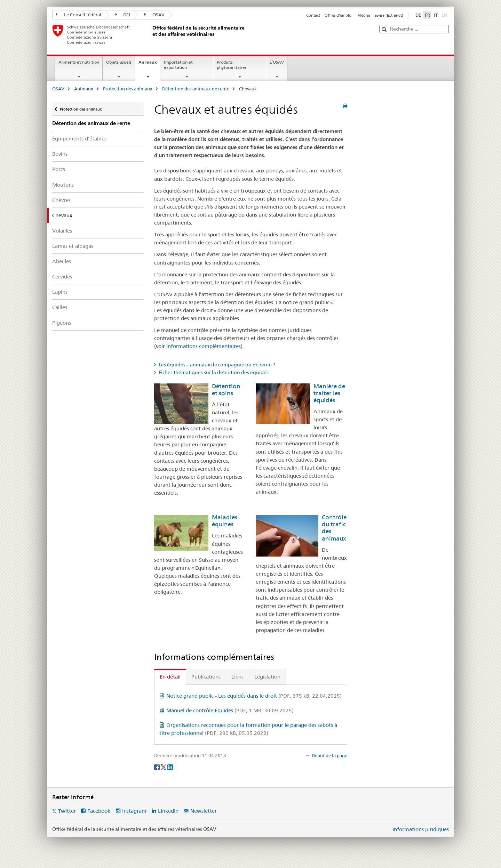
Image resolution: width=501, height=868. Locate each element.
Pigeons (62, 323)
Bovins (60, 154)
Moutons (63, 185)
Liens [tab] (237, 677)
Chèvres (61, 200)
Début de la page (329, 755)
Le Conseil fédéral (79, 15)
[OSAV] (151, 34)
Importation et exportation (178, 65)
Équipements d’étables (79, 139)
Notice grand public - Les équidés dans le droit (254, 696)
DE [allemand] (418, 15)
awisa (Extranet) (389, 15)
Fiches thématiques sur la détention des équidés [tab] (213, 372)
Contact (313, 15)
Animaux (149, 64)
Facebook (99, 811)
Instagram (134, 811)
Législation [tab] (267, 677)
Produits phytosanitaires (232, 65)
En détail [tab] (170, 677)
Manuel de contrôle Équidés (230, 710)
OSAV (154, 15)
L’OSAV (277, 62)
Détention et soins (226, 390)
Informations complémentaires (204, 346)
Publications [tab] (206, 677)
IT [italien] (436, 15)
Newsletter (204, 811)
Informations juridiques (421, 829)
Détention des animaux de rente (196, 89)
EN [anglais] (445, 15)
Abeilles (62, 261)
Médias (364, 15)
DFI (123, 15)
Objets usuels (119, 62)
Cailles (60, 307)
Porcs (59, 169)
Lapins (60, 292)
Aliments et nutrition (79, 62)
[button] (385, 29)
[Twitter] (164, 767)
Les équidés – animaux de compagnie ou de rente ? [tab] (216, 365)
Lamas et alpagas (73, 246)
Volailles (62, 231)
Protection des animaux (128, 89)
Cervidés (62, 277)
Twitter (67, 811)
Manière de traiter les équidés (329, 393)
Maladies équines (225, 521)
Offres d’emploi (339, 15)
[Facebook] (157, 767)
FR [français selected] (427, 15)
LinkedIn (168, 811)
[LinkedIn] (170, 767)
